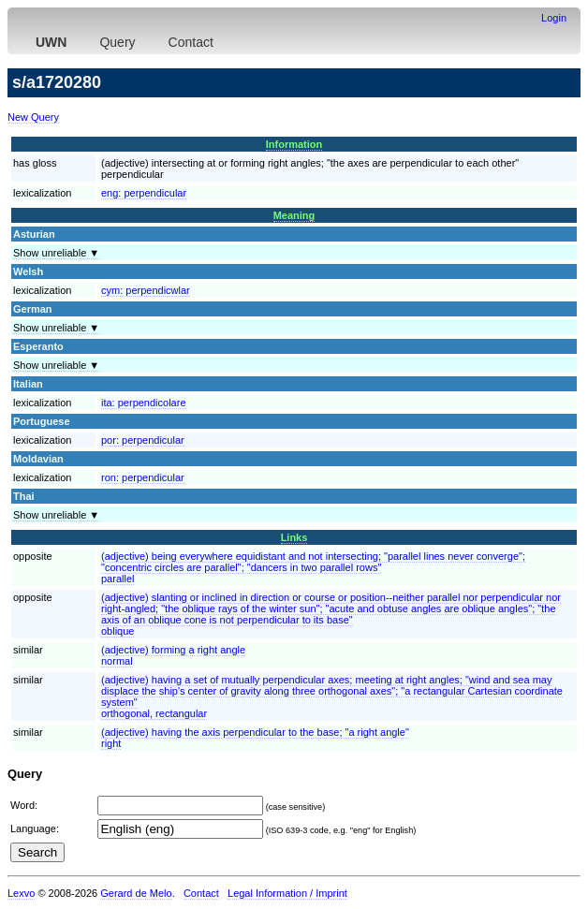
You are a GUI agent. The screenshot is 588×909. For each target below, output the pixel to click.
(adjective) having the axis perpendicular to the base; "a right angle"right (255, 738)
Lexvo (21, 893)
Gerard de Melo (136, 893)
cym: (146, 290)
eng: (144, 193)
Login (554, 18)
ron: (143, 477)
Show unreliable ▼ (56, 253)
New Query (33, 117)
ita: (144, 403)
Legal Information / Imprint (287, 893)
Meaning (294, 215)
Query (117, 42)
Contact (191, 42)
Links (294, 537)
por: (143, 440)
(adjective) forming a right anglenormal (173, 655)
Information (294, 144)
